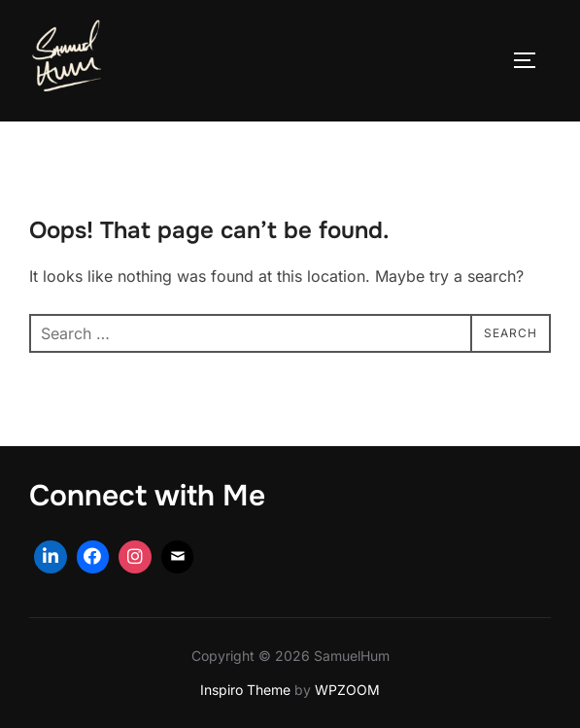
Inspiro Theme (245, 690)
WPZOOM (347, 690)
